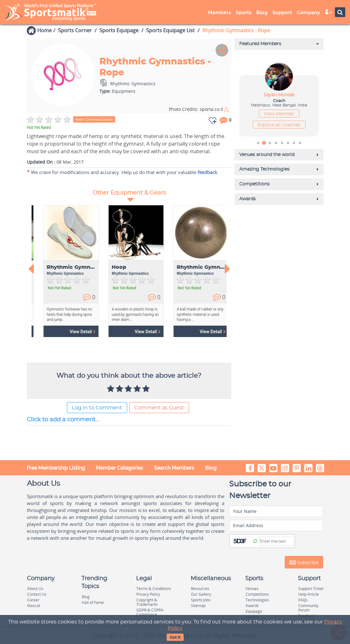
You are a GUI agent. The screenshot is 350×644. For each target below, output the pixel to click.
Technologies (257, 600)
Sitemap (198, 606)
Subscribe (304, 563)
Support (282, 13)
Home (44, 30)
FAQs (303, 600)
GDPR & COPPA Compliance (150, 612)
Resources (200, 589)
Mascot (34, 606)
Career (33, 600)
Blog (262, 13)
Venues (252, 589)
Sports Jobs (201, 600)
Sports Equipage (119, 30)
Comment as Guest (159, 408)
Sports (244, 13)
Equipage (254, 611)
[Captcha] (277, 541)
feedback (207, 172)
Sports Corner (75, 30)
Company (308, 13)
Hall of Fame (93, 602)
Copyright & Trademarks (147, 602)
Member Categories (119, 468)
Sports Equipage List (170, 30)
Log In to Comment (97, 408)
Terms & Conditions (154, 589)
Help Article (308, 594)
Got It (175, 637)
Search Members (174, 468)
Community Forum (308, 608)
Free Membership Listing (56, 468)
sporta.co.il (196, 109)
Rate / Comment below (94, 119)
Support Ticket (311, 589)
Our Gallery (201, 594)
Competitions (257, 594)
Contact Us (37, 594)
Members (219, 13)
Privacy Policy (148, 594)
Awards (252, 606)
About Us (35, 589)
